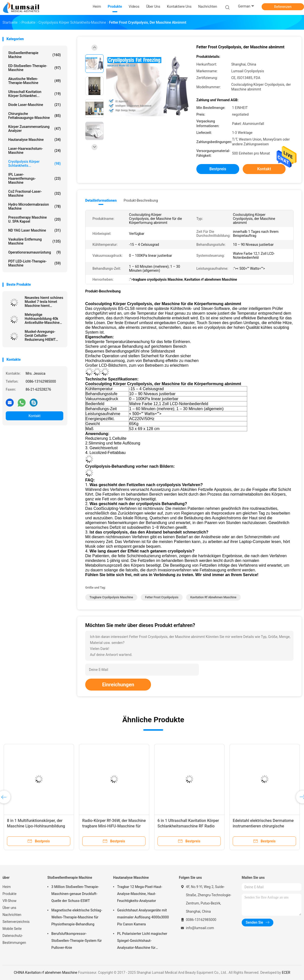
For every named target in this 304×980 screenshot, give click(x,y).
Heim (7, 887)
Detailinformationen (101, 200)
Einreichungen (118, 685)
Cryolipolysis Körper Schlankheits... (35, 164)
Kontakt (34, 416)
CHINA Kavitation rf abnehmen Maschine (45, 973)
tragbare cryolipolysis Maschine (111, 597)
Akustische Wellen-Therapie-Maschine (35, 81)
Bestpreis (218, 169)
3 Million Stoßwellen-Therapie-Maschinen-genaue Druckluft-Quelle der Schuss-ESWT (75, 894)
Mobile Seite (12, 929)
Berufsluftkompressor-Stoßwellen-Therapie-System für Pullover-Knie (76, 941)
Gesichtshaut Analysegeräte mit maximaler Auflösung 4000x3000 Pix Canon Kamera (143, 917)
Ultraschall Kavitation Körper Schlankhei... (35, 94)
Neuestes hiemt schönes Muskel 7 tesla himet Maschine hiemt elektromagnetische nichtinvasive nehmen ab (44, 302)
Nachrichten (12, 915)
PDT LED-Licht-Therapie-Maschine (35, 263)
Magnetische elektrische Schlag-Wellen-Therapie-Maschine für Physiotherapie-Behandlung (77, 917)
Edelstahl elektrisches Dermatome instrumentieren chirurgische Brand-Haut (263, 826)
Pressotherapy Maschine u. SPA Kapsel (35, 219)
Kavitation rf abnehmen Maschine (213, 597)
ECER (286, 973)
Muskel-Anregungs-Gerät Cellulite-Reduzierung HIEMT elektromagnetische (40, 336)
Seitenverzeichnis (16, 922)
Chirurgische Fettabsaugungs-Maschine (35, 116)
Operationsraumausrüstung (35, 252)
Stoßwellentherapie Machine (35, 55)
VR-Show (9, 901)
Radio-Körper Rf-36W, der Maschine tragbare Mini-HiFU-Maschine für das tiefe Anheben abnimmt (114, 826)
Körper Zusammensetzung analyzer (35, 129)
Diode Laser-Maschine (35, 105)
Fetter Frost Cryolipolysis (162, 597)
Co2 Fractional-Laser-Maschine (35, 193)
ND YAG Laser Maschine (35, 230)
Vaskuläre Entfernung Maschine (35, 241)
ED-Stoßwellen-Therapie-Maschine (35, 68)
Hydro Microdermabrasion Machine (35, 206)
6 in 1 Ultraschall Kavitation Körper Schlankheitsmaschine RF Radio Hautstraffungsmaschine (188, 826)
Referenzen (283, 7)
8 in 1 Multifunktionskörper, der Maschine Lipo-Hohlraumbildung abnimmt (36, 826)
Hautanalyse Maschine (35, 140)
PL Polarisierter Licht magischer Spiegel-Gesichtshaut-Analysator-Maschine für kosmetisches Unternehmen (142, 941)
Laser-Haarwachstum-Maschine (35, 151)
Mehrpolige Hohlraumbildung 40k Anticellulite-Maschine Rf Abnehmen (42, 319)
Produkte (9, 894)
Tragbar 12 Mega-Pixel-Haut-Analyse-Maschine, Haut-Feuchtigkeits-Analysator (140, 894)
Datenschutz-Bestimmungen (14, 939)
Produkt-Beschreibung (141, 200)
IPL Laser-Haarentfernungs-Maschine (35, 178)
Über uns (9, 908)
